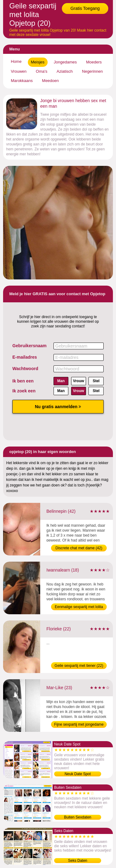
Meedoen (50, 81)
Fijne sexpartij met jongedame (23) (79, 725)
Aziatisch (65, 71)
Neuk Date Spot (78, 774)
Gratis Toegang (85, 8)
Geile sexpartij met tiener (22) (79, 666)
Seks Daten (78, 861)
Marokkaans (22, 81)
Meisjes (38, 62)
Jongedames (65, 62)
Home (16, 61)
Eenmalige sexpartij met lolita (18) (79, 607)
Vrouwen (19, 71)
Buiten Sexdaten (78, 817)
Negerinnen (92, 71)
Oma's (42, 71)
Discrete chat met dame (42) (79, 548)
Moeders (94, 62)
